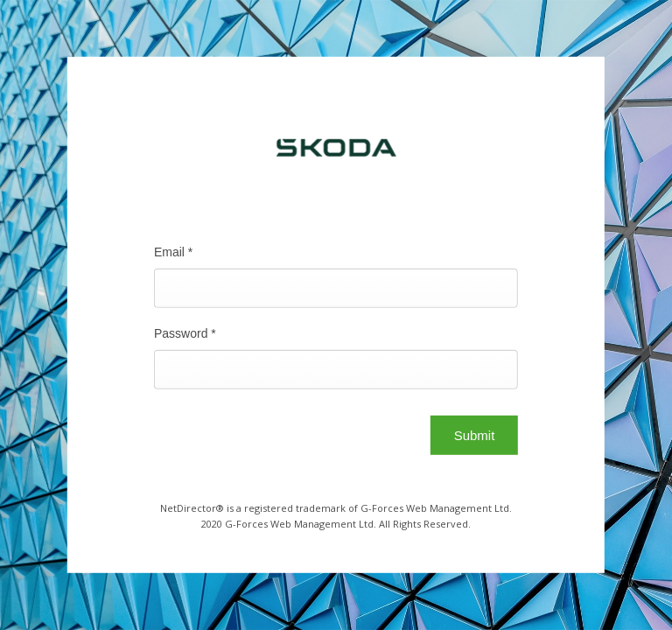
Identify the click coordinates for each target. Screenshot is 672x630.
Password (185, 333)
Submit (475, 435)
